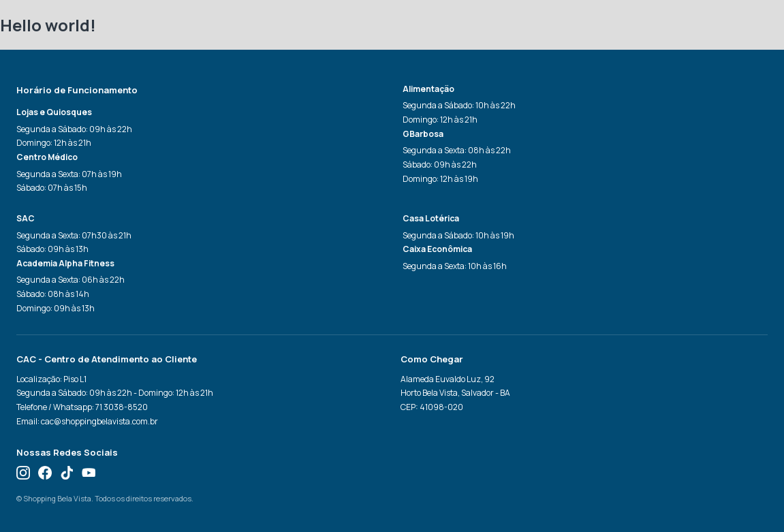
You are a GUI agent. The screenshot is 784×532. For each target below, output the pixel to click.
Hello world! (48, 25)
